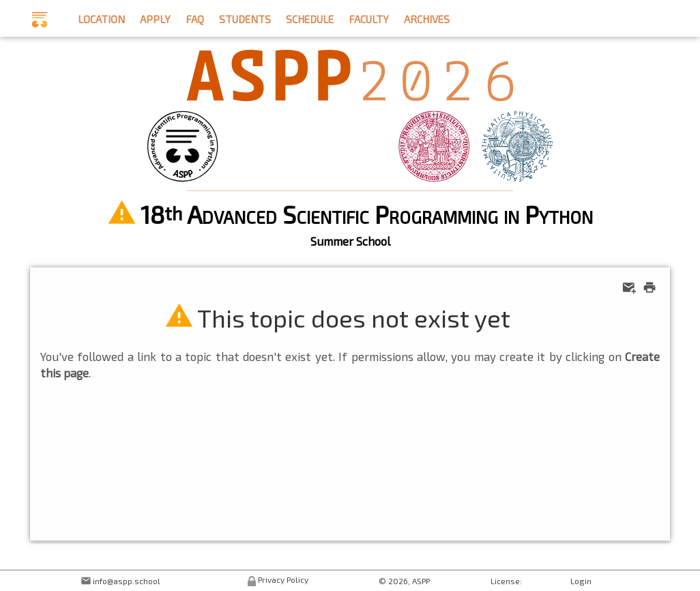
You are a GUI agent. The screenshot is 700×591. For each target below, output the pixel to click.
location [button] (101, 17)
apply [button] (155, 17)
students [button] (245, 17)
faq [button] (195, 17)
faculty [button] (369, 17)
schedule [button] (310, 17)
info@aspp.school (127, 581)
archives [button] (427, 17)
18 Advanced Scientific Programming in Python (367, 214)
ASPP (421, 581)
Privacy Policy (283, 579)
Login (581, 581)
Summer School (350, 241)
